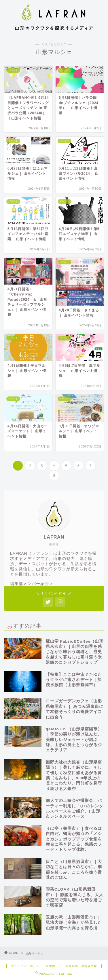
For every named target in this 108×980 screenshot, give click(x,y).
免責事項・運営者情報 (81, 966)
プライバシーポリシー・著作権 (33, 966)
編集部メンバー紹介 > (32, 584)
